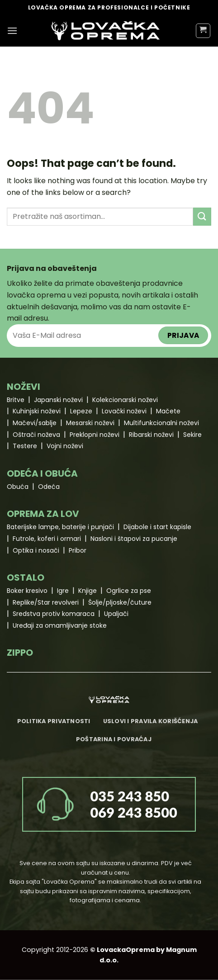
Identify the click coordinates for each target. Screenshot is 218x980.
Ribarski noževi (151, 435)
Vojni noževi (65, 446)
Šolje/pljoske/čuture (120, 602)
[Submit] (202, 216)
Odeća (49, 487)
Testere (25, 446)
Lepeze (81, 411)
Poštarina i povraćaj (114, 739)
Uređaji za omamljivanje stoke (60, 625)
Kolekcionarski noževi (125, 400)
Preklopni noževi (95, 435)
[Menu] (12, 31)
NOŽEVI (24, 387)
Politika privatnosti (54, 721)
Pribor (78, 550)
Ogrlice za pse (129, 591)
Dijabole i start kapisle (157, 527)
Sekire (192, 435)
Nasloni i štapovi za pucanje (134, 539)
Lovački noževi (124, 411)
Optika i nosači (36, 550)
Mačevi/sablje (35, 423)
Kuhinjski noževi (37, 411)
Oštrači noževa (36, 435)
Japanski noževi (58, 400)
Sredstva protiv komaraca (54, 614)
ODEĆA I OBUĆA (42, 473)
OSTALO (26, 578)
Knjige (88, 591)
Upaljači (116, 614)
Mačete (168, 411)
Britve (16, 400)
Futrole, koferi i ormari (47, 539)
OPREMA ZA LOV (43, 514)
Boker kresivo (27, 591)
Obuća (18, 487)
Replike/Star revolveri (46, 602)
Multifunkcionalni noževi (161, 423)
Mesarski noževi (90, 423)
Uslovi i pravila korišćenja (151, 721)
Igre (63, 591)
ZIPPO (20, 653)
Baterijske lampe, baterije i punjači (60, 527)
